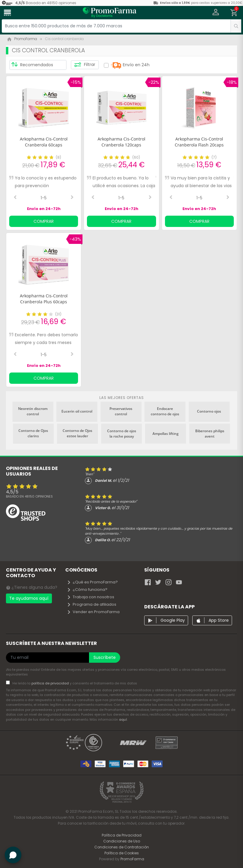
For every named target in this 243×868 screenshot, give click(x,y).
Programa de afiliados (92, 604)
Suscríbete (105, 657)
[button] (216, 13)
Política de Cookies (122, 853)
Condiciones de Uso (122, 841)
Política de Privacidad (122, 835)
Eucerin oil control (77, 411)
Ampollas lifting (166, 434)
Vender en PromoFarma (93, 612)
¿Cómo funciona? (87, 590)
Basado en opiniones (29, 496)
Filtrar (85, 65)
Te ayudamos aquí (29, 598)
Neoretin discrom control (33, 411)
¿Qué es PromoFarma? (92, 582)
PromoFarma (132, 859)
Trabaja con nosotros (90, 597)
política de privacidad (51, 683)
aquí (123, 719)
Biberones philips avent (210, 434)
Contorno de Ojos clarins (33, 433)
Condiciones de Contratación (122, 847)
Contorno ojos (209, 411)
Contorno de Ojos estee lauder (77, 433)
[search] (236, 26)
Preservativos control (121, 411)
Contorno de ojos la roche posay (122, 434)
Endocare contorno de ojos (165, 411)
